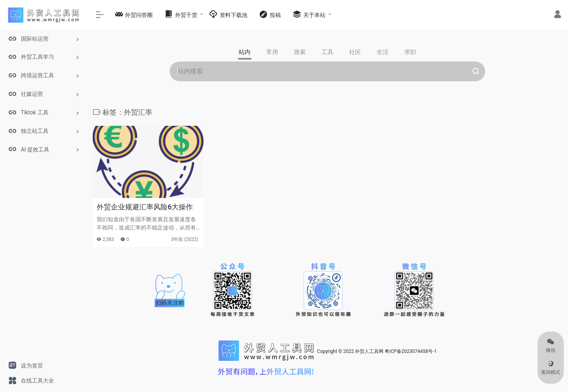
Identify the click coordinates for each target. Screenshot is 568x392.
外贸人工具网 (369, 351)
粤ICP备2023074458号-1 (411, 351)
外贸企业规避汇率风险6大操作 (145, 207)
